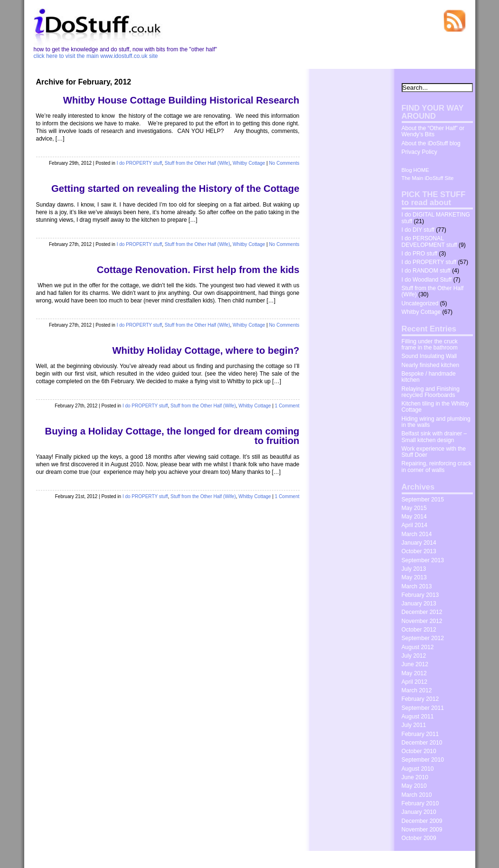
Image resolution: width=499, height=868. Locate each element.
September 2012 (423, 638)
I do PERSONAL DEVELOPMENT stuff (429, 241)
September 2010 (423, 760)
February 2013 (420, 595)
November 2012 (422, 621)
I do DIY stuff (418, 230)
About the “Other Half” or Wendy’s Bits (433, 131)
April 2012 (414, 682)
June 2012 (415, 664)
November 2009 (422, 830)
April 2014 (414, 525)
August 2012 (418, 647)
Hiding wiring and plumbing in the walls (436, 422)
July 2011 (414, 725)
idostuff (67, 859)
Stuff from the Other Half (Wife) (198, 163)
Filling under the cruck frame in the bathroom (430, 344)
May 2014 (414, 517)
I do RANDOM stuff (426, 271)
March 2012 (417, 690)
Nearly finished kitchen (431, 365)
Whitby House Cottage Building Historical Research (181, 100)
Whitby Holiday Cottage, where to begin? (206, 350)
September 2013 (423, 560)
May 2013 (414, 577)
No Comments (284, 163)
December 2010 (422, 743)
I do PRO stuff (420, 254)
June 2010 (415, 777)
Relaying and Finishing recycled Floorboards (431, 392)
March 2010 (417, 795)
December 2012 (422, 612)
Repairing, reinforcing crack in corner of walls (437, 467)
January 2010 (419, 812)
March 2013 (417, 586)
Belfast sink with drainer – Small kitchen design (434, 437)
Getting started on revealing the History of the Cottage (175, 189)
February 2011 (420, 734)
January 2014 (419, 543)
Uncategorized (420, 303)
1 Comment (287, 406)
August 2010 (418, 769)
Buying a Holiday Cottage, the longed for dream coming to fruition (172, 436)
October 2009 (419, 838)
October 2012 (419, 630)
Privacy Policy (419, 152)
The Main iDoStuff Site (428, 178)
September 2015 (423, 500)
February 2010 (420, 803)
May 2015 (414, 508)
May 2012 (414, 673)
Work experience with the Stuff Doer (434, 452)
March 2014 (417, 534)
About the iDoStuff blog (431, 143)
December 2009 (422, 821)
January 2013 (419, 604)
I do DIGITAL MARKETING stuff (436, 218)
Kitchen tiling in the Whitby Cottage (435, 407)
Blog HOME (415, 170)
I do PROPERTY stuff (140, 163)
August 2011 (418, 717)
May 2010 (414, 786)
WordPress (118, 859)
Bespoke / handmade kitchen (429, 377)
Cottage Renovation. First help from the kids (198, 270)
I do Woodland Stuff (427, 280)
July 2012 (414, 656)
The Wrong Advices (444, 858)
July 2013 (414, 569)
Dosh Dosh (401, 858)
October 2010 (419, 751)
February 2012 (420, 699)
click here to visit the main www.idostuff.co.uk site (96, 56)
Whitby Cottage (249, 163)
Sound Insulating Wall (429, 356)
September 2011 (423, 708)
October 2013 (419, 551)
